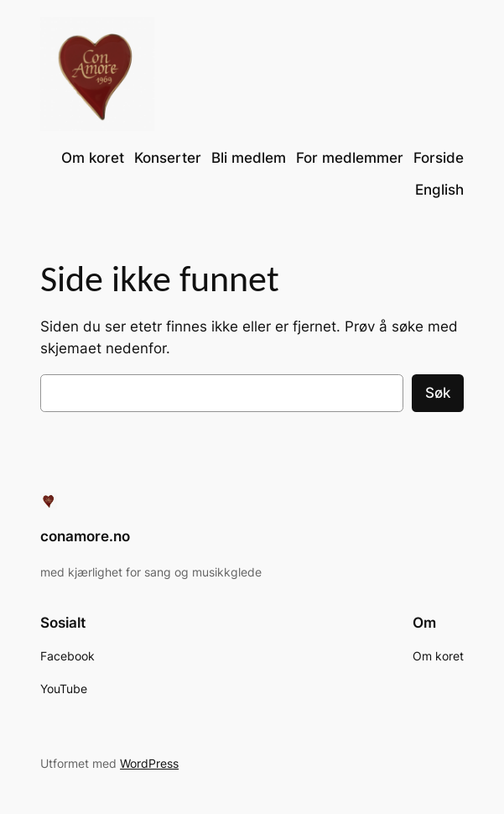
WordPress (149, 763)
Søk (438, 393)
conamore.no (85, 536)
